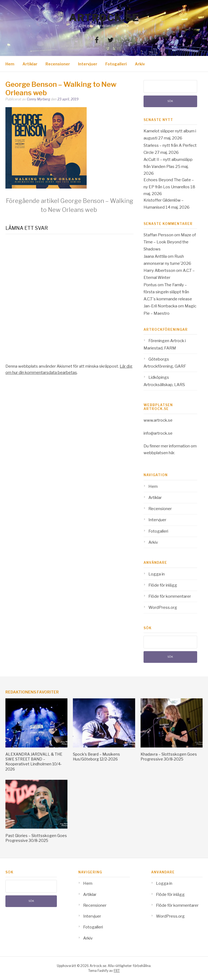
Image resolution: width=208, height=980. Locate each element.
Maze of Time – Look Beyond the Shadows (170, 242)
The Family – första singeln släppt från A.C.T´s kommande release (168, 292)
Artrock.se (104, 18)
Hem (10, 64)
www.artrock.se (158, 420)
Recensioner (58, 64)
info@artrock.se (158, 433)
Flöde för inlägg (163, 585)
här (171, 453)
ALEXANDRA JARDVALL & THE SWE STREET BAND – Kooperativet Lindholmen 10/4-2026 (34, 762)
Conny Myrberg (38, 99)
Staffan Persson (158, 235)
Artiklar (30, 64)
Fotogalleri (116, 64)
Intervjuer (88, 64)
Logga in (157, 574)
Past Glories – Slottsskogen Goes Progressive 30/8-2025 (36, 838)
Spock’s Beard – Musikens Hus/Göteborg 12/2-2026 (96, 757)
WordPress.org (163, 607)
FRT (117, 971)
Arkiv (140, 64)
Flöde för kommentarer (170, 596)
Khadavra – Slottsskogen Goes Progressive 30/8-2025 (169, 757)
